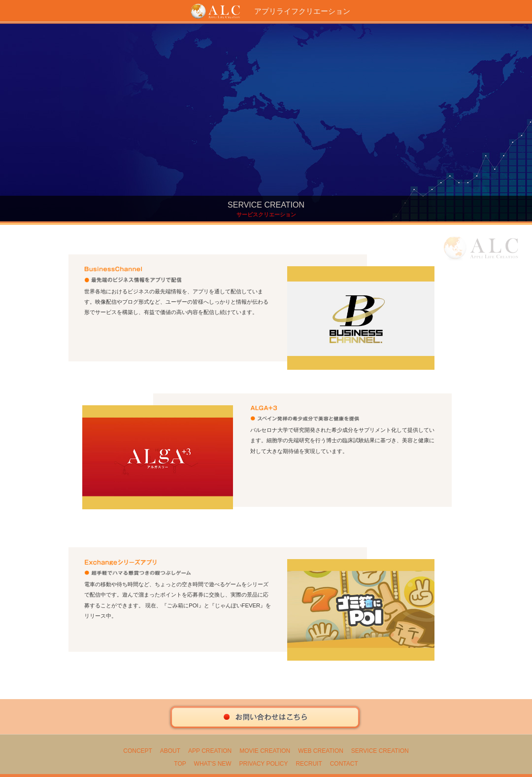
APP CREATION (210, 751)
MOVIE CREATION (265, 751)
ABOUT (170, 751)
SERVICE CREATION (380, 751)
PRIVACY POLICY (264, 764)
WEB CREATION (321, 751)
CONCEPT (138, 751)
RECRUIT (309, 764)
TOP (180, 764)
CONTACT (344, 764)
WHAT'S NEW (213, 764)
